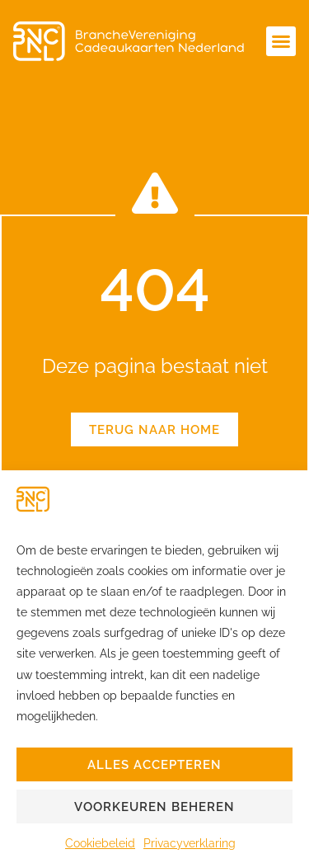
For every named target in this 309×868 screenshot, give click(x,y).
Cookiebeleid (100, 843)
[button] (281, 41)
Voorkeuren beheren (154, 807)
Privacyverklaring (190, 843)
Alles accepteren (154, 765)
